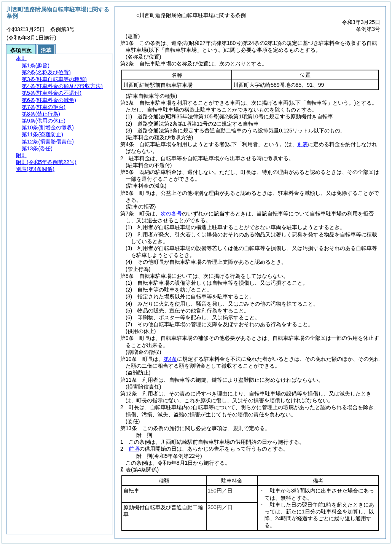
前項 (134, 449)
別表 (303, 144)
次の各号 (171, 214)
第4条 (171, 359)
